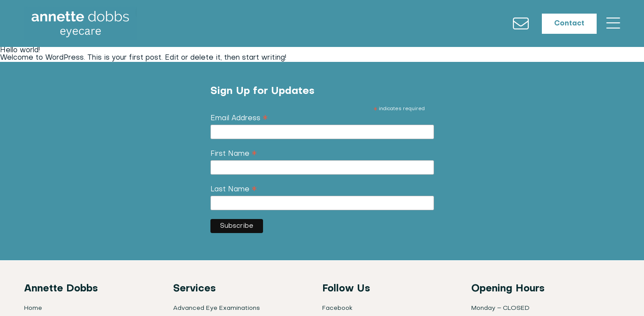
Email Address (239, 121)
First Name (234, 156)
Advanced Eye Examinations (217, 310)
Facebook (337, 310)
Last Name (234, 192)
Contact (566, 25)
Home (33, 310)
